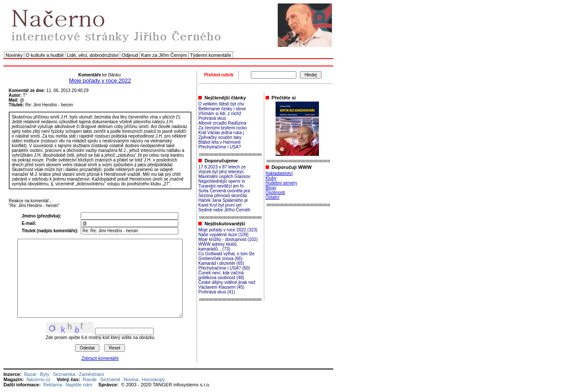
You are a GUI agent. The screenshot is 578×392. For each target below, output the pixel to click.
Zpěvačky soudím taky (220, 137)
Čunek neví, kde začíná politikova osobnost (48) (221, 275)
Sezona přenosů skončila (223, 196)
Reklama (52, 385)
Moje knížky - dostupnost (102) (228, 239)
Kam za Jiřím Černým (164, 55)
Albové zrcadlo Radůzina (222, 123)
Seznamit (110, 379)
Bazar (30, 374)
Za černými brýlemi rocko (223, 128)
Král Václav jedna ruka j (221, 133)
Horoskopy (153, 379)
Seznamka (64, 374)
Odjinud (130, 55)
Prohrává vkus (212, 118)
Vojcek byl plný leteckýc (221, 172)
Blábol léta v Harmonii (219, 142)
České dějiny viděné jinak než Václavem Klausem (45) (227, 285)
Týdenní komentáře (211, 55)
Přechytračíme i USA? (220, 147)
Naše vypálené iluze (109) (223, 235)
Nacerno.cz (39, 379)
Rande (90, 379)
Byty (44, 374)
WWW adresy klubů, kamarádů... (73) (218, 247)
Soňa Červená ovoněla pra (224, 191)
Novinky (14, 55)
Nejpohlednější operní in (222, 181)
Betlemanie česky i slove (222, 109)
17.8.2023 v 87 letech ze (222, 167)
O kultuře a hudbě (44, 55)
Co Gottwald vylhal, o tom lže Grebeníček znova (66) (227, 256)
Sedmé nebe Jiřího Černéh (224, 210)
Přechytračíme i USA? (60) (224, 268)
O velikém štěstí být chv (221, 104)
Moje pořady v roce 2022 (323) (228, 230)
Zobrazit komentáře (100, 358)
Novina (131, 379)
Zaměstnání (92, 374)
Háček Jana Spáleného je (223, 200)
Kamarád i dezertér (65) (221, 263)
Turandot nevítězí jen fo (221, 186)
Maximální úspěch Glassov (224, 176)
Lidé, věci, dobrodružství (93, 55)
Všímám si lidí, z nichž (220, 114)
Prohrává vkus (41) (217, 292)
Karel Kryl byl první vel (220, 205)
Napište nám (79, 385)
